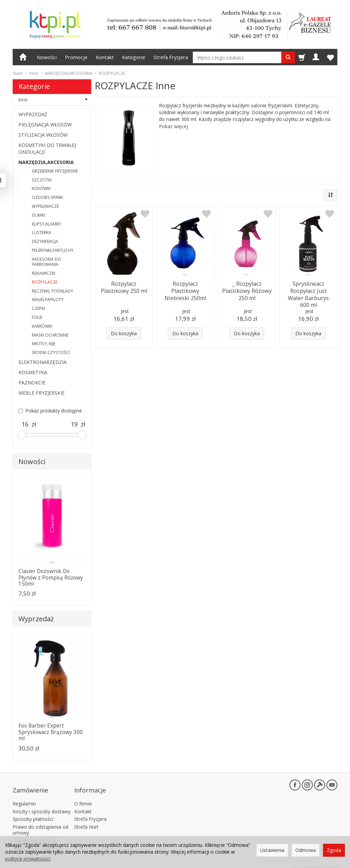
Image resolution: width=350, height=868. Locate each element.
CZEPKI (38, 308)
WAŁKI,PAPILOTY (48, 300)
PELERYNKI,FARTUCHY (53, 250)
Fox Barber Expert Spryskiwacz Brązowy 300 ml (51, 732)
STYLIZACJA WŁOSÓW (43, 135)
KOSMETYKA (33, 372)
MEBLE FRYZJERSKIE (42, 393)
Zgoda (334, 850)
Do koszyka (124, 333)
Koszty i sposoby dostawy (42, 804)
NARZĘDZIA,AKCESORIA (46, 162)
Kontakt (105, 57)
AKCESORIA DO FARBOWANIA (46, 262)
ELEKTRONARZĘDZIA (43, 362)
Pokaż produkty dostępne (50, 411)
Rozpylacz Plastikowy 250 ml (124, 286)
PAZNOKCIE (32, 383)
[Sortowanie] (331, 195)
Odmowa (306, 850)
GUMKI (38, 215)
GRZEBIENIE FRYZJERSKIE (55, 171)
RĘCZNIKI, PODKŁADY (52, 291)
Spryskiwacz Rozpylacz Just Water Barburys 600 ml (308, 293)
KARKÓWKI (42, 326)
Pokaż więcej (173, 126)
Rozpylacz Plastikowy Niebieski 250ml (185, 289)
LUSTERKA (42, 233)
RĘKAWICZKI (44, 273)
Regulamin (24, 797)
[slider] (22, 435)
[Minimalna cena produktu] (25, 424)
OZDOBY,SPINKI (47, 197)
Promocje (76, 57)
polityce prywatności (28, 859)
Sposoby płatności (33, 812)
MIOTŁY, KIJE (44, 344)
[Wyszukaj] (288, 57)
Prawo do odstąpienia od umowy (41, 823)
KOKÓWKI (41, 188)
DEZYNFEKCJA (45, 241)
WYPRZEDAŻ (33, 114)
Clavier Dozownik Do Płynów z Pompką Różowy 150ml (51, 578)
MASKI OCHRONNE (50, 335)
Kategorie (134, 57)
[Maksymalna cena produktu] (74, 424)
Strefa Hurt (86, 820)
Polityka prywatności (35, 834)
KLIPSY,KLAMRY (46, 224)
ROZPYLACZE (45, 282)
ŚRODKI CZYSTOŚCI (51, 352)
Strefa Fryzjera (171, 57)
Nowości (47, 57)
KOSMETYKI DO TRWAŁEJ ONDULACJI (47, 148)
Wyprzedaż (36, 619)
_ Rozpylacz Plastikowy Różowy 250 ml (247, 289)
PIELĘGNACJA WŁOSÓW (45, 125)
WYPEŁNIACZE (45, 206)
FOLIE (37, 317)
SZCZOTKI (42, 180)
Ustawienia (272, 850)
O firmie (83, 797)
